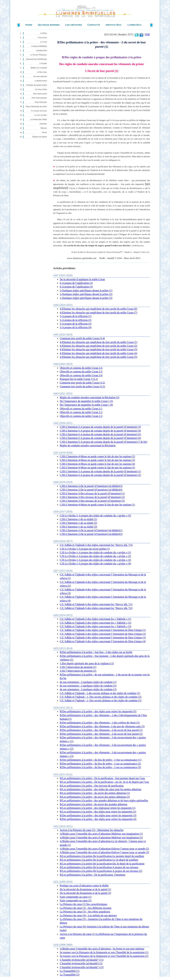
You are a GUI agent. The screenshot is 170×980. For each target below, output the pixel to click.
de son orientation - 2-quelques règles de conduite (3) (88, 689)
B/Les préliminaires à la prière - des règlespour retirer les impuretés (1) (98, 808)
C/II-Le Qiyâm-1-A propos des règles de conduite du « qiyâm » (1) (95, 552)
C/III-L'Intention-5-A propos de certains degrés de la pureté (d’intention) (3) (100, 427)
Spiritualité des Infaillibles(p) (36, 59)
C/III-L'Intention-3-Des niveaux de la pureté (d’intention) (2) (92, 497)
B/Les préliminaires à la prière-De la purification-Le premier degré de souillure (102, 856)
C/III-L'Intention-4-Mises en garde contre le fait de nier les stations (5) (97, 468)
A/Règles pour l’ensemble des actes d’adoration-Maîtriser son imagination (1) (101, 834)
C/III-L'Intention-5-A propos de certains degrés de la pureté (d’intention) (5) (100, 434)
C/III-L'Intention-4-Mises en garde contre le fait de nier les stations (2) (97, 456)
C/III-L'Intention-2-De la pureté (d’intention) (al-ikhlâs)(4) (91, 490)
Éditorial (44, 128)
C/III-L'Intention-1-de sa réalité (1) (78, 519)
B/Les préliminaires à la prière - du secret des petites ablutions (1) (95, 793)
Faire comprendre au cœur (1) (76, 897)
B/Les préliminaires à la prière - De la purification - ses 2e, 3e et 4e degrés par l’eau (104, 782)
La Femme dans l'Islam (39, 119)
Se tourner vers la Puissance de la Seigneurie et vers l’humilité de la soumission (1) (104, 952)
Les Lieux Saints (41, 89)
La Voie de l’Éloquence (39, 55)
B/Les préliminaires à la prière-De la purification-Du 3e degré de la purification (102, 864)
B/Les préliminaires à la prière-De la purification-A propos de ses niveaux (99, 867)
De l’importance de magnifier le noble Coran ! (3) (86, 401)
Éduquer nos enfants (40, 137)
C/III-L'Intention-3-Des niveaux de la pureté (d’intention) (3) (92, 501)
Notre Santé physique (39, 98)
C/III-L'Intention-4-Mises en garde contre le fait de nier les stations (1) (97, 505)
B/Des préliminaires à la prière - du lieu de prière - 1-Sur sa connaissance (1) (101, 760)
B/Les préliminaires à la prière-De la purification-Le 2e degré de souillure (99, 860)
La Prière (44, 33)
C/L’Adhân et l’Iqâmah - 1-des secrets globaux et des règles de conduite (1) (100, 693)
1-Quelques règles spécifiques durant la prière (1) (86, 290)
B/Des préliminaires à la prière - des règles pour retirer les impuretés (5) (98, 711)
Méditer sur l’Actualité (39, 68)
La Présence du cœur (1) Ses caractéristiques (84, 904)
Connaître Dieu (41, 50)
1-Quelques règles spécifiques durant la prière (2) (86, 294)
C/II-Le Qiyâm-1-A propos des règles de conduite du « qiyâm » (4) (95, 564)
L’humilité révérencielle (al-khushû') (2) (81, 963)
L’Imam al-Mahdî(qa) (39, 46)
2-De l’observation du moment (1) (78, 667)
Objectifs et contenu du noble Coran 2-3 (81, 416)
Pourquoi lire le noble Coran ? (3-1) (79, 379)
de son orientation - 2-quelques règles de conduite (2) (88, 686)
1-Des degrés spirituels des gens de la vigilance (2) (87, 663)
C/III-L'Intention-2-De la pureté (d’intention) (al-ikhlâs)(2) (91, 534)
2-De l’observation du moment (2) (78, 671)
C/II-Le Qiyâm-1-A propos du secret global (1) (85, 549)
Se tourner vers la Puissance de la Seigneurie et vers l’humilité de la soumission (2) (104, 956)
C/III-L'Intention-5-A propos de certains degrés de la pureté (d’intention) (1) (100, 471)
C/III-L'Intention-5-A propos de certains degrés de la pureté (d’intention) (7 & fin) (104, 442)
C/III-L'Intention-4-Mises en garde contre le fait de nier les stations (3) (97, 460)
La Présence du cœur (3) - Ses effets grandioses (85, 912)
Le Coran (43, 42)
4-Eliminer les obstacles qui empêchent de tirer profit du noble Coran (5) (98, 357)
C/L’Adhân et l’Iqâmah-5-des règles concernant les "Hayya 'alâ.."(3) (96, 545)
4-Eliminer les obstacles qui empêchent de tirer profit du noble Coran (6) (98, 309)
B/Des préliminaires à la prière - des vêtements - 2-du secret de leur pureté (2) (101, 734)
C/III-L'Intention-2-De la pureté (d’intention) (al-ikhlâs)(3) (91, 486)
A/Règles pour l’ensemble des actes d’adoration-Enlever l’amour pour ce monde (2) (104, 849)
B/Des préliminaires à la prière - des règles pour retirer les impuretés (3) (98, 815)
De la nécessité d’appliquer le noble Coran (82, 279)
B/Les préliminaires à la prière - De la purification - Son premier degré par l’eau (102, 778)
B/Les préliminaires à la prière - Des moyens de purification (92, 786)
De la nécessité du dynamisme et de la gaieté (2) (85, 893)
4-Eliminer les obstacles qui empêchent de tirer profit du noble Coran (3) (98, 349)
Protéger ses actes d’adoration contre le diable (84, 886)
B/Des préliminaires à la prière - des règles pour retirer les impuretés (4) (98, 819)
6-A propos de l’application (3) (76, 287)
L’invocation (42, 37)
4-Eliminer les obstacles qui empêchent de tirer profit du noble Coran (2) (98, 346)
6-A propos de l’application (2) (76, 283)
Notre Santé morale (40, 94)
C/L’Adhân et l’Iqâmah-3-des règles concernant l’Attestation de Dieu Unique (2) (103, 634)
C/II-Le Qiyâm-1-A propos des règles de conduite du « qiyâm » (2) (95, 556)
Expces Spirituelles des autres (36, 106)
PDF (148, 34)
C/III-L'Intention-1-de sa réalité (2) (78, 523)
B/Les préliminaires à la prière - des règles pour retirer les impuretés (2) (98, 812)
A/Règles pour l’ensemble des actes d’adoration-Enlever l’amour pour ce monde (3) (104, 852)
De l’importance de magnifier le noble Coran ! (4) (86, 405)
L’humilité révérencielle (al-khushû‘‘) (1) (82, 960)
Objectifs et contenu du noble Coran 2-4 (81, 368)
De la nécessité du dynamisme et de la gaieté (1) (85, 889)
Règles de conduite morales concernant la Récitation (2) (90, 397)
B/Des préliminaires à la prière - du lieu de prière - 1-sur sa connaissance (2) (100, 764)
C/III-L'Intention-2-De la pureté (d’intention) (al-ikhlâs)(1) (91, 530)
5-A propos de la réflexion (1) (76, 316)
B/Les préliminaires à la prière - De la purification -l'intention (92, 875)
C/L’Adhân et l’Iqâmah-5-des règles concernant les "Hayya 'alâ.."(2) (96, 608)
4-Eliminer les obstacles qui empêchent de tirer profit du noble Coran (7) (98, 313)
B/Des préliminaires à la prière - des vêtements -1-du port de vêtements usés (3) (102, 726)
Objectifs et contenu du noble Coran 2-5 (81, 372)
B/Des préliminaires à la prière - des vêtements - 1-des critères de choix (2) (100, 723)
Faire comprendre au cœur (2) (76, 901)
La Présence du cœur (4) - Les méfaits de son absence (88, 915)
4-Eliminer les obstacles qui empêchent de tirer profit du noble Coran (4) (98, 353)
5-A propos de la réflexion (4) (76, 327)
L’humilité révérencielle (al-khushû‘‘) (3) (82, 967)
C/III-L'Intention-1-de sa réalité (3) (78, 527)
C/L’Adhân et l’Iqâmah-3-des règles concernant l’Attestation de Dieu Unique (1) (103, 630)
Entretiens (43, 124)
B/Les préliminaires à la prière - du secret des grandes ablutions (94, 804)
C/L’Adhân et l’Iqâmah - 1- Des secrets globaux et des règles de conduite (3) (101, 700)
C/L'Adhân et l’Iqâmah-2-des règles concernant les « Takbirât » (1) (95, 619)
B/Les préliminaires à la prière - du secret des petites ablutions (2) (95, 797)
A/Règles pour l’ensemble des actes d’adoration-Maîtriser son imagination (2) (101, 838)
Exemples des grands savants (37, 85)
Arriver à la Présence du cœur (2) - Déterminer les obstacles (92, 830)
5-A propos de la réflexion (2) (76, 320)
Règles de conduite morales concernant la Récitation (88, 445)
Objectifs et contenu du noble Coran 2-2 (81, 412)
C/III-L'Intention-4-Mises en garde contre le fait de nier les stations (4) (97, 464)
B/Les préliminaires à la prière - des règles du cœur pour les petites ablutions (101, 789)
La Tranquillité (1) (70, 971)
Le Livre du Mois (41, 115)
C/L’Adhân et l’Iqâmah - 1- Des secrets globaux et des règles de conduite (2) (101, 697)
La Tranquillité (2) (70, 975)
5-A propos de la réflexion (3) (76, 324)
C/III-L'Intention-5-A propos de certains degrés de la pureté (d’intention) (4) (100, 431)
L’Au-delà (43, 63)
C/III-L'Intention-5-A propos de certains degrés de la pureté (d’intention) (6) (100, 438)
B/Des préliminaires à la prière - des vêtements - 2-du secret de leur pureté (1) (101, 730)
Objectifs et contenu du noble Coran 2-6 (81, 375)
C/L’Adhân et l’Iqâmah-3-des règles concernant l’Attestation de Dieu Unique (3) (103, 638)
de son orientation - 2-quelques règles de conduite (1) (88, 682)
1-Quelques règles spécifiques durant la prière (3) (86, 298)
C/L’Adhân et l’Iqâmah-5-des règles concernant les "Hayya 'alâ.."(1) (96, 604)
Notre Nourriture (41, 102)
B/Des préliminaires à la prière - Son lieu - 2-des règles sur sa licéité (96, 652)
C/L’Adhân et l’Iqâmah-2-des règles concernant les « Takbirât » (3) (95, 626)
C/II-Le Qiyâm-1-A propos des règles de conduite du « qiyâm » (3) (95, 560)
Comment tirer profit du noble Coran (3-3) (82, 387)
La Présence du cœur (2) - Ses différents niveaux (86, 908)
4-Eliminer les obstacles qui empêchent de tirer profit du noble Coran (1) (98, 342)
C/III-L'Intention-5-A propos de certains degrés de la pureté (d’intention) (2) (100, 475)
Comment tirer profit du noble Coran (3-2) (82, 383)
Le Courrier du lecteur (39, 111)
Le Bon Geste (42, 72)
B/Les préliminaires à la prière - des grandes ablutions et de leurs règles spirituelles (104, 800)
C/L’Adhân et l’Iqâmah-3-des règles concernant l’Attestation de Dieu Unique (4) (103, 641)
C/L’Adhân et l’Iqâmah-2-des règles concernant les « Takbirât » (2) (95, 623)
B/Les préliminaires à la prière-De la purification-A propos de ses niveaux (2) (101, 871)
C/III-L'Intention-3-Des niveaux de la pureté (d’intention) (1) (92, 493)
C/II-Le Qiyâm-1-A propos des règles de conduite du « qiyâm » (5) (95, 516)
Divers (44, 132)
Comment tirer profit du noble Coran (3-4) (82, 338)
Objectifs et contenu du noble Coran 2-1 (81, 409)
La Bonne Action (41, 81)
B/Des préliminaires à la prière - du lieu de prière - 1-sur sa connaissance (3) (100, 767)
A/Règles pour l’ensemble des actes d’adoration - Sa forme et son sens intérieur (102, 949)
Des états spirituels (40, 76)
